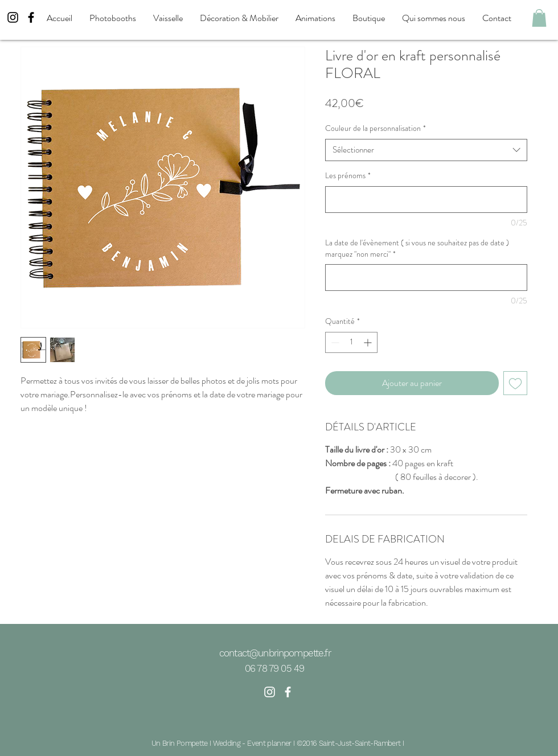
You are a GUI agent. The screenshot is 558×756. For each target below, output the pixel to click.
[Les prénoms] (426, 200)
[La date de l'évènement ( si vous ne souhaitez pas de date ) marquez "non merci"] (426, 278)
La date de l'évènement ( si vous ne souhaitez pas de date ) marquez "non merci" (417, 248)
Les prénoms (348, 176)
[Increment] (369, 342)
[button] (539, 18)
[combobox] (426, 150)
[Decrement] (334, 342)
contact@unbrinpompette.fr (275, 653)
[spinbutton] (351, 342)
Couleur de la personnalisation (376, 128)
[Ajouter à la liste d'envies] (515, 383)
